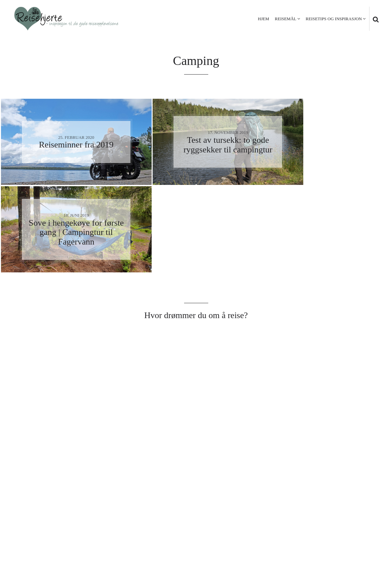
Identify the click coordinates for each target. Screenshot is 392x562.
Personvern (333, 523)
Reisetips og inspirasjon (334, 19)
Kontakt (366, 523)
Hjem (264, 19)
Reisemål (286, 19)
